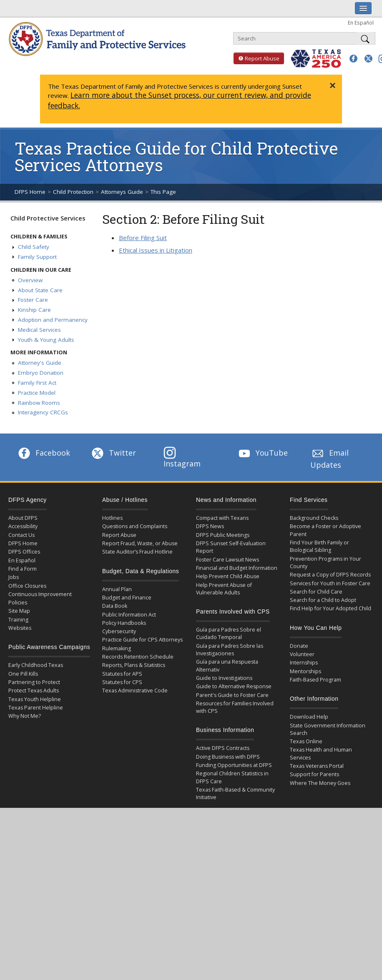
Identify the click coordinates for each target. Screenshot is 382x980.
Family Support (37, 257)
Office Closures (27, 586)
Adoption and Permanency (53, 320)
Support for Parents (314, 774)
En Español (361, 23)
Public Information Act (129, 615)
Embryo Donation (41, 373)
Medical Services (39, 330)
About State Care (40, 290)
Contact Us (21, 535)
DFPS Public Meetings (223, 535)
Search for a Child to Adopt (323, 600)
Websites (20, 628)
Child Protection (73, 192)
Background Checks (314, 518)
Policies (18, 603)
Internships (304, 663)
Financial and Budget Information (237, 568)
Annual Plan (117, 589)
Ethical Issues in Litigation (156, 250)
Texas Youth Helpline (35, 699)
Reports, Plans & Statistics (134, 665)
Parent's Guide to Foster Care (232, 695)
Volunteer (302, 654)
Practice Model (37, 393)
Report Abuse (256, 58)
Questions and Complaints (135, 526)
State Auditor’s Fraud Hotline (137, 552)
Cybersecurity (119, 631)
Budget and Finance (127, 598)
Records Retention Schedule (138, 657)
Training (18, 620)
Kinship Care (34, 310)
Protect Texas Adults (34, 691)
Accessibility (23, 526)
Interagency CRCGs (43, 412)
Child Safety (34, 247)
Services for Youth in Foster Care (330, 583)
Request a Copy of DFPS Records (330, 575)
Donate (299, 646)
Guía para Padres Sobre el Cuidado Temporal (229, 633)
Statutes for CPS (122, 682)
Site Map (19, 611)
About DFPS (23, 518)
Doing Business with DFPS (228, 757)
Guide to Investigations (224, 678)
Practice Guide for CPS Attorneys (142, 640)
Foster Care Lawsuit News (227, 560)
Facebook (43, 453)
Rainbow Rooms (39, 403)
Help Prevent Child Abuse (228, 576)
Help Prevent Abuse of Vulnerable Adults (224, 589)
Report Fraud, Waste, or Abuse (140, 543)
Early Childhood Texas (36, 665)
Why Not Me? (25, 716)
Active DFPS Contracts (223, 748)
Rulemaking (117, 648)
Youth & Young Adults (46, 340)
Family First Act (37, 383)
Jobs (14, 577)
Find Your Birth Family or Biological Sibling (319, 546)
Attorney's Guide (40, 363)
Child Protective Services (48, 218)
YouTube (262, 453)
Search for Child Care (316, 592)
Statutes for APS (122, 674)
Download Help (309, 717)
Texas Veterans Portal (317, 766)
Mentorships (305, 671)
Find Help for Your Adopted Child (330, 608)
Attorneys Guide (122, 192)
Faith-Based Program (315, 680)
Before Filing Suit (143, 238)
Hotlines (112, 518)
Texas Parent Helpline (36, 708)
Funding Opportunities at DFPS (234, 765)
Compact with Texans (222, 518)
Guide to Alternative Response (234, 686)
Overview (30, 280)
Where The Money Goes (320, 783)
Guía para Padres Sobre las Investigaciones (230, 650)
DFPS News (210, 526)
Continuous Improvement (40, 594)
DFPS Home (30, 192)
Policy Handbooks (124, 623)
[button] (353, 59)
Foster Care (33, 300)
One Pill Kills (23, 674)
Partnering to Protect (34, 682)
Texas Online (306, 741)
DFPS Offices (24, 552)
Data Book (115, 606)
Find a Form (23, 569)
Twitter (113, 453)
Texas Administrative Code (135, 691)
